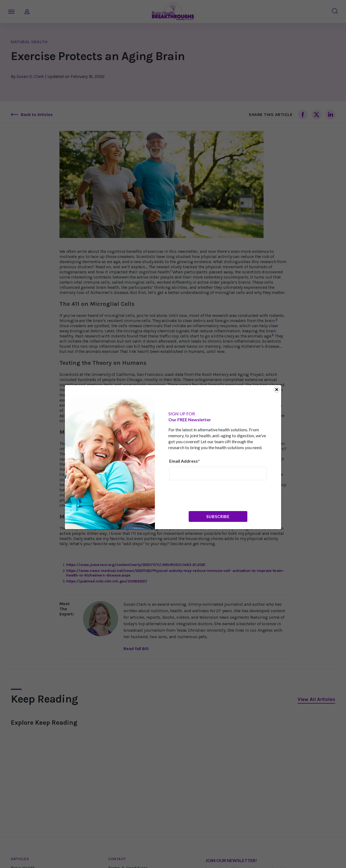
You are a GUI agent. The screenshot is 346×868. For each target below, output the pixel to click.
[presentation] (210, 495)
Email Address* (184, 461)
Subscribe (218, 516)
